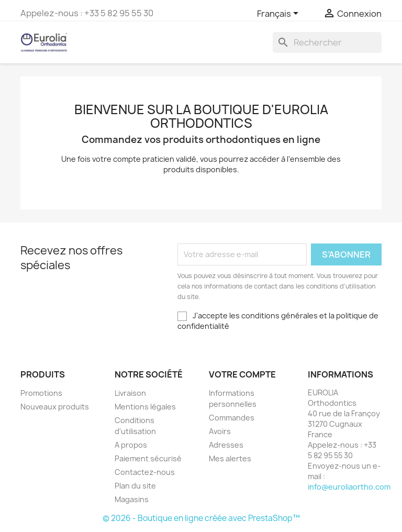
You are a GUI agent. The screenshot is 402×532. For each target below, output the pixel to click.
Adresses (226, 445)
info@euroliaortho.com (349, 487)
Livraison (130, 393)
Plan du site (135, 486)
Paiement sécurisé (148, 458)
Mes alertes (230, 458)
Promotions (41, 393)
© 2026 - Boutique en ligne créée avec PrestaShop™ (201, 518)
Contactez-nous (145, 472)
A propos (131, 445)
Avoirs (220, 431)
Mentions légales (145, 407)
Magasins (132, 499)
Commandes (232, 418)
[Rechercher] (327, 42)
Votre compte (242, 374)
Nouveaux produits (55, 407)
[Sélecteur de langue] (280, 14)
